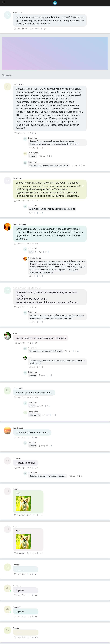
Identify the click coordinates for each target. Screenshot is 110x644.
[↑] (36, 29)
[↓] (41, 29)
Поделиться (45, 28)
